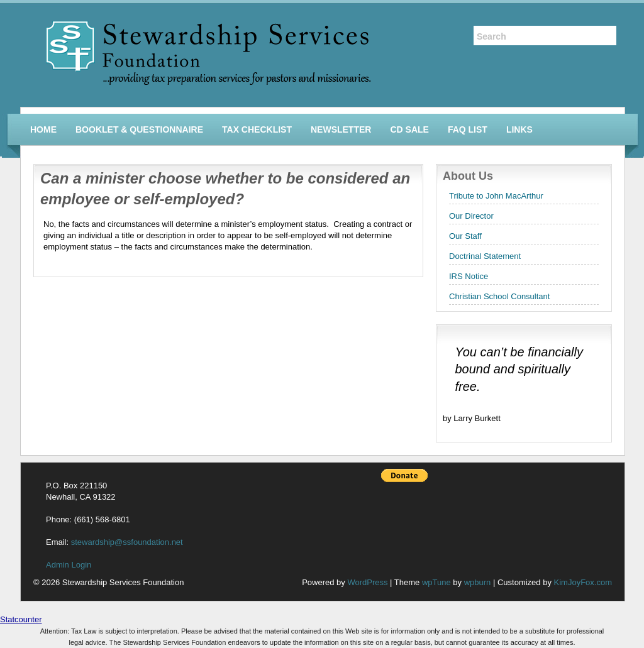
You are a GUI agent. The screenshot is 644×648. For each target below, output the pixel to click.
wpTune (436, 582)
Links (519, 129)
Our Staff (465, 236)
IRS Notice (469, 276)
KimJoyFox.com (583, 582)
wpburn (478, 582)
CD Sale (409, 129)
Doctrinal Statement (485, 256)
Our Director (471, 216)
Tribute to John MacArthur (496, 196)
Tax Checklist (257, 129)
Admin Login (69, 565)
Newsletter (341, 129)
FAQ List (468, 129)
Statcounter (21, 619)
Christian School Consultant (499, 296)
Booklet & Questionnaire (139, 129)
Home (43, 129)
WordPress (367, 582)
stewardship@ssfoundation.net (127, 542)
